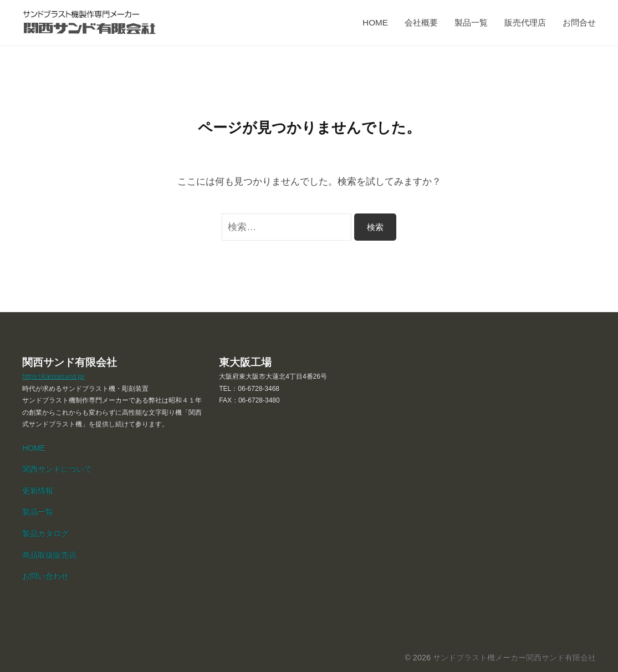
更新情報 (38, 491)
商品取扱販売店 (49, 555)
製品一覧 (471, 22)
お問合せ (579, 22)
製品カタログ (45, 534)
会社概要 (421, 22)
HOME (375, 22)
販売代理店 (525, 22)
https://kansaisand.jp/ (53, 376)
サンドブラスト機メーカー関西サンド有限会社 (514, 658)
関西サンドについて (57, 469)
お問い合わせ (45, 576)
